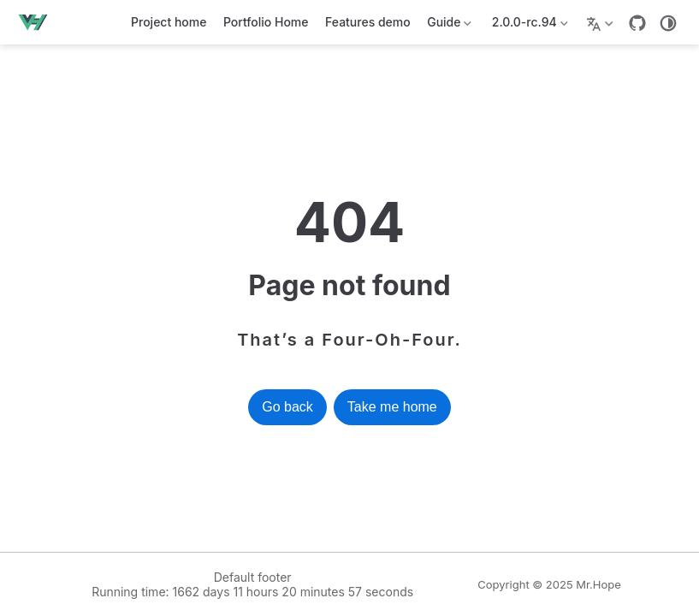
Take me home (392, 407)
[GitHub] (637, 23)
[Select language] (602, 22)
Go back (287, 407)
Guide (448, 25)
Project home (169, 22)
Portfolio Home (266, 22)
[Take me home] (38, 22)
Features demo (368, 22)
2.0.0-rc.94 (528, 25)
